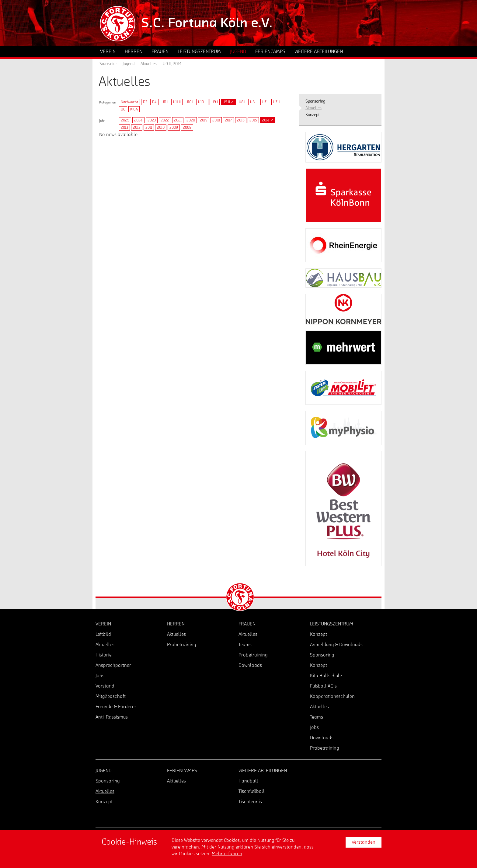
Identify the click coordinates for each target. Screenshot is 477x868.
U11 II (177, 102)
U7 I (265, 102)
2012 (137, 128)
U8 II (254, 102)
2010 (161, 128)
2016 (241, 120)
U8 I (242, 102)
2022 (165, 120)
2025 (125, 120)
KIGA (134, 109)
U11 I (165, 102)
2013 (124, 128)
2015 (253, 120)
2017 (228, 120)
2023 (152, 120)
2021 (178, 120)
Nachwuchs (129, 102)
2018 (216, 120)
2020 (191, 120)
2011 (149, 128)
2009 (174, 128)
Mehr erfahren (227, 854)
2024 (138, 120)
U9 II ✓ (228, 102)
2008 (187, 128)
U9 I (215, 102)
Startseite (108, 64)
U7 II (277, 102)
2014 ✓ (268, 120)
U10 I (189, 102)
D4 (154, 102)
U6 (123, 109)
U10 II (202, 102)
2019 (204, 120)
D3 (145, 102)
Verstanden (364, 842)
